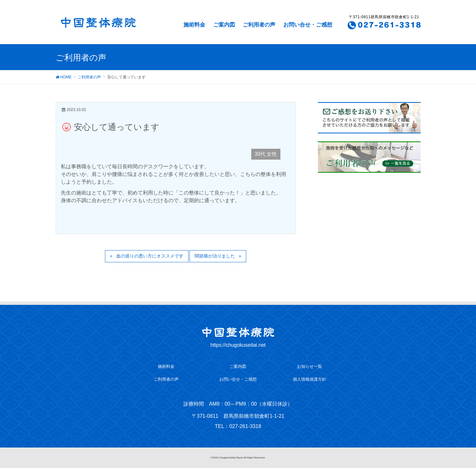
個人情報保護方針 (310, 379)
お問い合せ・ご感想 (308, 25)
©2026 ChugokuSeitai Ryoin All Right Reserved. (238, 458)
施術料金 (194, 25)
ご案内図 (224, 25)
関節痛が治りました (215, 256)
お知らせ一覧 (310, 366)
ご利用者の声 (259, 25)
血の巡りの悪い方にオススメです (150, 256)
